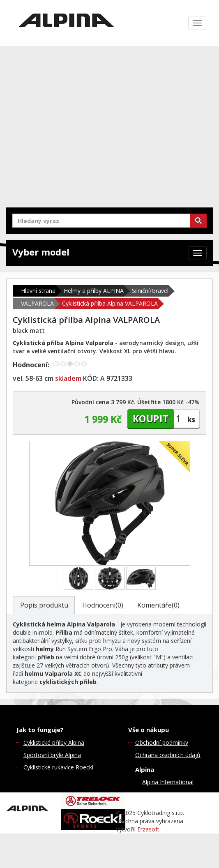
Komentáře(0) (158, 605)
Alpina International (168, 782)
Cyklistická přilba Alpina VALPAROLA (110, 303)
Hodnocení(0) (103, 605)
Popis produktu (44, 605)
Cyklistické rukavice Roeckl (58, 767)
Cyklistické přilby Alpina (54, 743)
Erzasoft (148, 829)
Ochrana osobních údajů (168, 755)
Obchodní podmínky (162, 743)
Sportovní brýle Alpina (52, 755)
